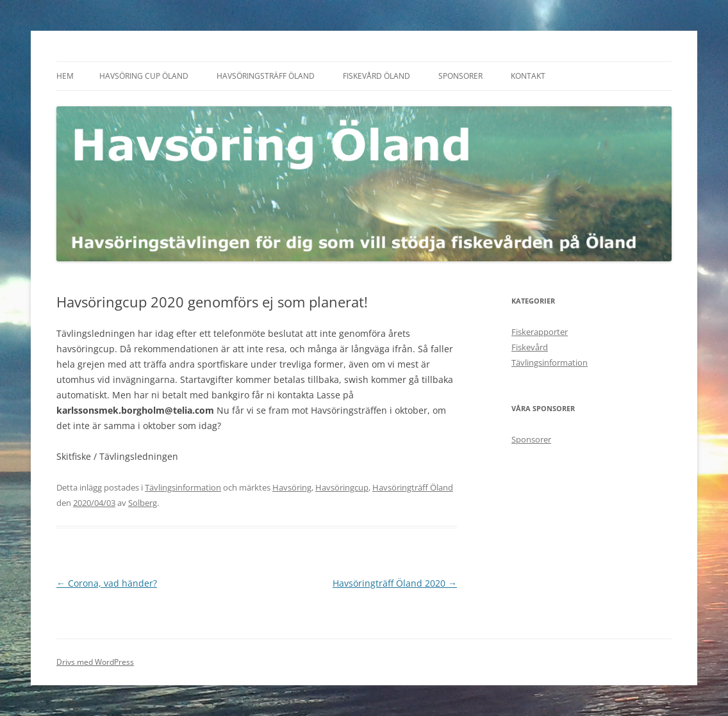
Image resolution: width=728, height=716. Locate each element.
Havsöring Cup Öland (144, 76)
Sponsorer (460, 76)
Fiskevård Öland (376, 76)
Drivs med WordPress (95, 662)
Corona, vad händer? (107, 583)
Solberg (143, 503)
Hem (65, 76)
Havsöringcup (342, 487)
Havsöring (292, 487)
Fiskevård (530, 347)
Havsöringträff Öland (413, 487)
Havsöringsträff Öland (266, 76)
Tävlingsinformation (183, 487)
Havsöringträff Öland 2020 (395, 583)
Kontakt (528, 76)
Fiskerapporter (540, 332)
